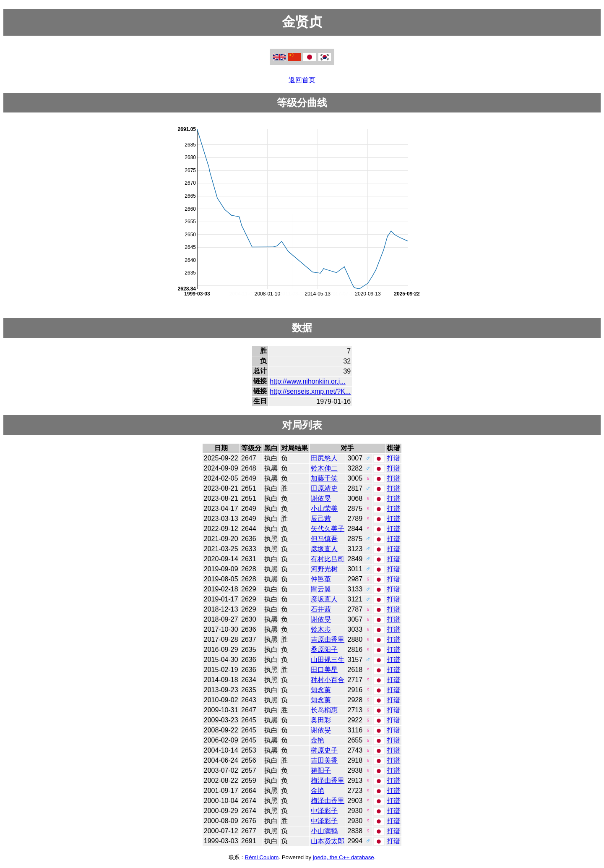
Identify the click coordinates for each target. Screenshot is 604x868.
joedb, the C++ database (344, 857)
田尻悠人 (324, 458)
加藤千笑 (324, 478)
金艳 (318, 740)
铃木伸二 (324, 468)
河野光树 (324, 569)
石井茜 (321, 609)
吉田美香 (324, 760)
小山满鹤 (324, 831)
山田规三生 (328, 660)
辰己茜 (321, 519)
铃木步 (321, 629)
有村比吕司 (328, 559)
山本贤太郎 (328, 841)
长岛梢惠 (324, 710)
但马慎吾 (324, 539)
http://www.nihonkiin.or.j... (308, 381)
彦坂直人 (324, 549)
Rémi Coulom (262, 857)
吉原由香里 (328, 639)
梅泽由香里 (328, 780)
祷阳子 (321, 770)
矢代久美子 (328, 529)
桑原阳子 (324, 650)
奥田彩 (321, 720)
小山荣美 (324, 509)
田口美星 (324, 670)
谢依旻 (321, 498)
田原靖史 (324, 488)
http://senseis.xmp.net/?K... (310, 391)
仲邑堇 (321, 579)
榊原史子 (324, 750)
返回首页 (302, 80)
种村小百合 (328, 680)
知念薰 (321, 690)
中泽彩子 (324, 811)
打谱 (393, 458)
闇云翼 (321, 589)
